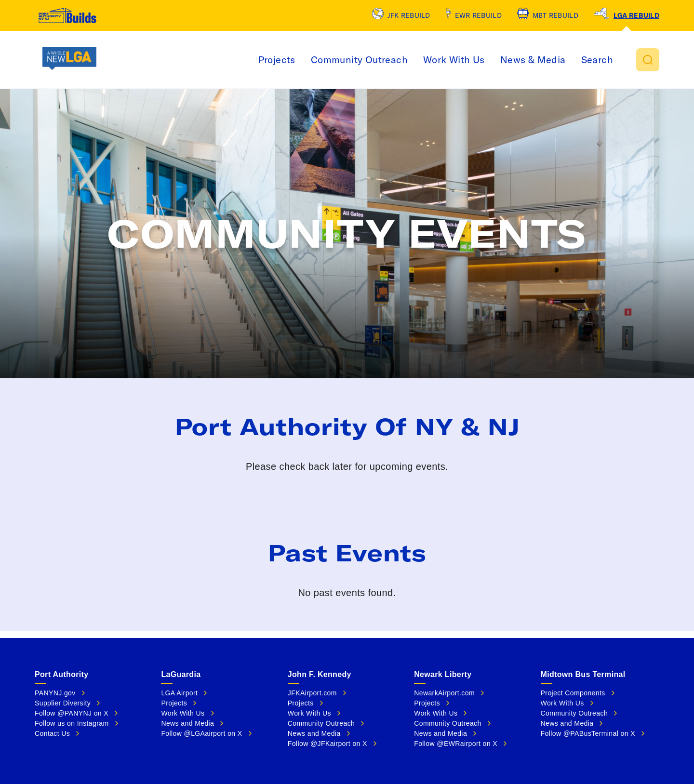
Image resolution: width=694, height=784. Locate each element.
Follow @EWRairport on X (456, 744)
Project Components (573, 693)
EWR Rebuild (478, 15)
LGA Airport (179, 693)
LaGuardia (181, 674)
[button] (648, 60)
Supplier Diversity (63, 703)
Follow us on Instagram (72, 723)
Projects (324, 60)
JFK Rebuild (409, 15)
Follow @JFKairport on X (327, 744)
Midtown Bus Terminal (583, 674)
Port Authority (61, 674)
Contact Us (52, 733)
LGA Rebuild (636, 15)
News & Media (580, 60)
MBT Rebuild (555, 15)
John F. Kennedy (320, 674)
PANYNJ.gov (55, 693)
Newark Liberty (443, 674)
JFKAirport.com (312, 693)
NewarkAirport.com (444, 693)
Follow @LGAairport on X (201, 733)
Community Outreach (407, 60)
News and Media (187, 723)
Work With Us (501, 60)
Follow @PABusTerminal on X (588, 733)
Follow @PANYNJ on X (72, 713)
